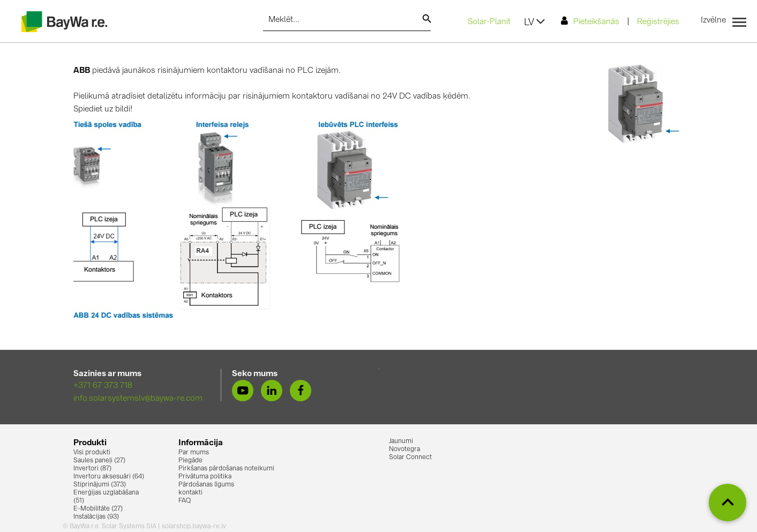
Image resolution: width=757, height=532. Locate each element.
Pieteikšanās (590, 21)
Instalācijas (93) (96, 517)
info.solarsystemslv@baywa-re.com (138, 399)
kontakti (190, 493)
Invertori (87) (92, 469)
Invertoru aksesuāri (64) (109, 477)
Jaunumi (401, 441)
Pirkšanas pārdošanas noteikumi (226, 469)
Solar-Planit (489, 22)
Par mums (194, 453)
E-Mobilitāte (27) (98, 509)
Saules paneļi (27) (99, 461)
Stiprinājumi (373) (100, 485)
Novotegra (404, 449)
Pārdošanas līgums (206, 485)
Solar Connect (410, 458)
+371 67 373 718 (103, 386)
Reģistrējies (658, 22)
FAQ (185, 501)
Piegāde (190, 461)
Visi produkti (92, 453)
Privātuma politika (205, 477)
